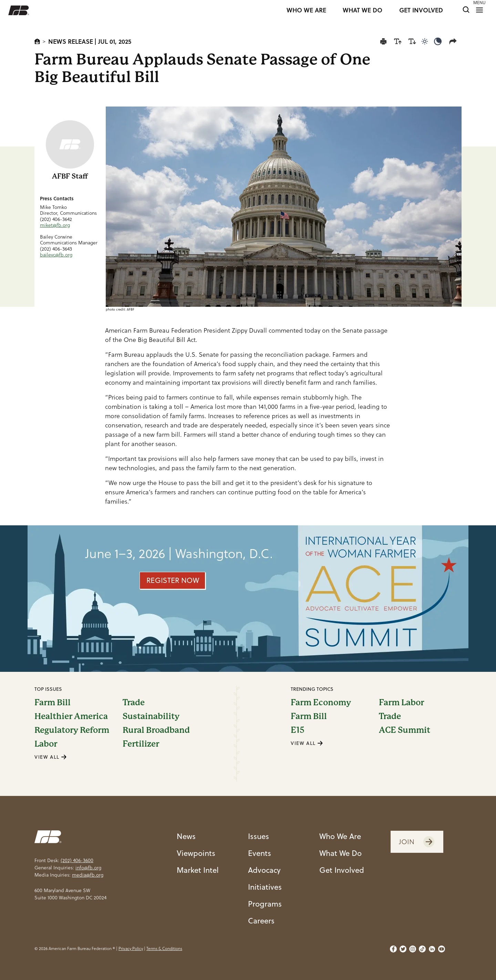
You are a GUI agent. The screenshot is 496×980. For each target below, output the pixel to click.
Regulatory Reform (72, 730)
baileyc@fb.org (56, 255)
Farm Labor (401, 703)
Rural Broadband (156, 730)
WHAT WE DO (363, 10)
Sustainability (151, 716)
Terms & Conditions (164, 948)
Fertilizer (141, 744)
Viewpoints (196, 853)
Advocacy (264, 870)
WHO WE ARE (306, 10)
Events (260, 853)
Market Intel (198, 870)
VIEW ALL (51, 757)
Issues (259, 836)
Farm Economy (321, 703)
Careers (261, 921)
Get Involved (342, 870)
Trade (134, 703)
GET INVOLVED (421, 10)
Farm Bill (53, 703)
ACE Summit (405, 730)
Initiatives (265, 887)
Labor (46, 744)
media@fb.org (88, 875)
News (186, 836)
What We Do (340, 853)
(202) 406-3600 (77, 860)
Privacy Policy (131, 948)
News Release (71, 41)
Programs (265, 904)
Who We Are (340, 836)
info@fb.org (88, 868)
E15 (298, 730)
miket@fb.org (55, 225)
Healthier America (71, 716)
